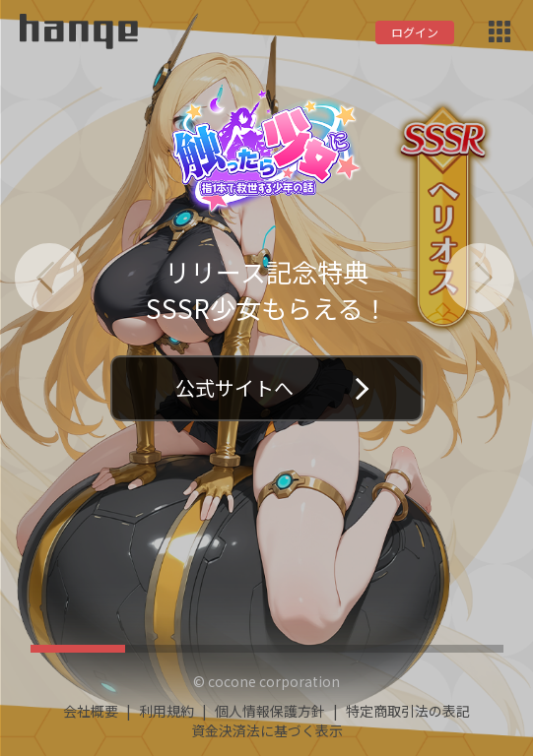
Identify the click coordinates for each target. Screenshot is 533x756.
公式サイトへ (272, 387)
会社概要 (91, 711)
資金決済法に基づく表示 (267, 730)
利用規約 (167, 711)
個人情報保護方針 (270, 711)
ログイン (415, 32)
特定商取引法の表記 (408, 711)
